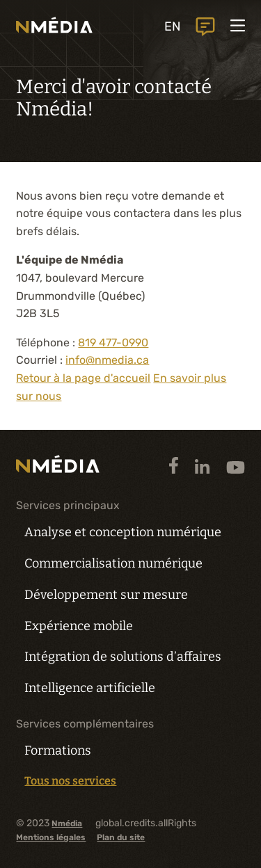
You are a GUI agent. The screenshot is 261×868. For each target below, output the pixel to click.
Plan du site (121, 837)
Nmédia (67, 824)
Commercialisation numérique (113, 563)
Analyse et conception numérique (123, 532)
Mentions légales (51, 837)
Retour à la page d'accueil (83, 378)
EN (172, 26)
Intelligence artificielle (90, 688)
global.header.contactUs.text (205, 27)
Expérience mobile (79, 626)
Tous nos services (70, 781)
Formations (58, 750)
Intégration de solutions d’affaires (123, 657)
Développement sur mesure (106, 595)
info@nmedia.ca (107, 360)
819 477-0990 (113, 343)
